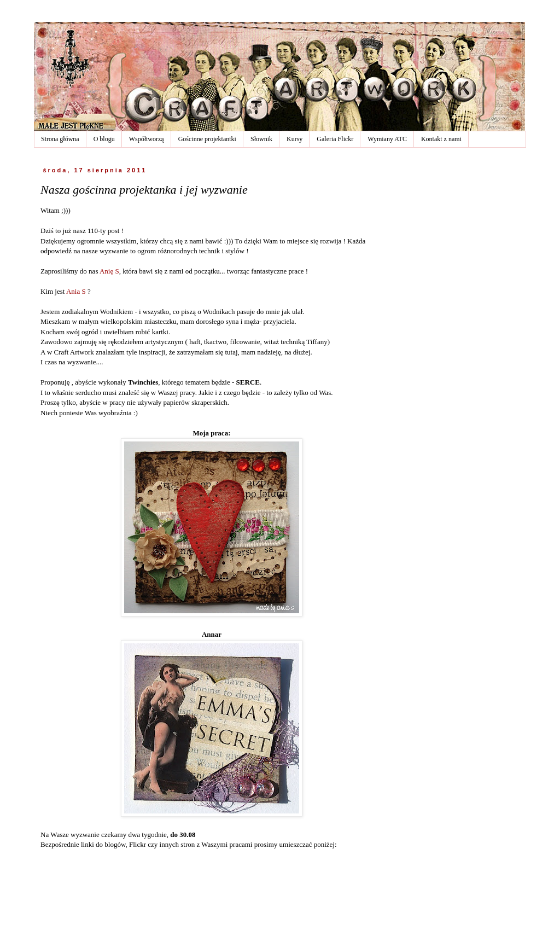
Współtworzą (147, 139)
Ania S (76, 291)
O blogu (104, 139)
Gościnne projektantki (207, 139)
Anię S (109, 271)
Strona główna (60, 139)
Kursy (294, 139)
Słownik (261, 139)
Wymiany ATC (387, 139)
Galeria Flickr (335, 139)
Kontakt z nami (441, 139)
